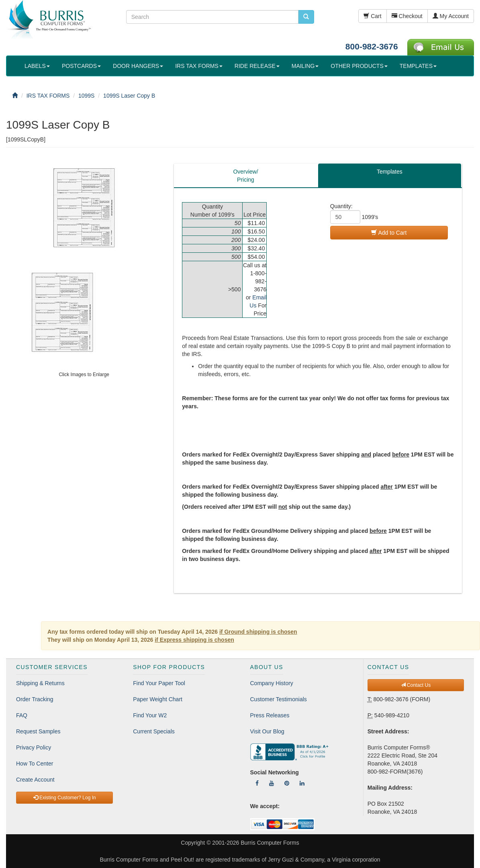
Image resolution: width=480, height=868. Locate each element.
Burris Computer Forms (270, 843)
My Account (451, 16)
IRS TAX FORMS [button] (199, 66)
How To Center (35, 764)
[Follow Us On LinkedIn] (302, 783)
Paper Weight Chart (158, 699)
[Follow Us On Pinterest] (287, 783)
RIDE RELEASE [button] (257, 66)
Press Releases (270, 715)
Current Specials (154, 731)
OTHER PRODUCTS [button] (359, 66)
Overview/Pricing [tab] (245, 176)
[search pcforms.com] (306, 17)
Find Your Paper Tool (159, 683)
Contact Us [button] (416, 685)
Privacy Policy (34, 747)
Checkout (407, 16)
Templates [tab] (390, 172)
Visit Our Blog (267, 731)
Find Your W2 (150, 715)
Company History (272, 683)
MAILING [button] (305, 66)
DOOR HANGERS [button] (138, 66)
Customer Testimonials (279, 699)
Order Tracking (35, 699)
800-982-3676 (372, 46)
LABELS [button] (37, 66)
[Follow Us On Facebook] (257, 783)
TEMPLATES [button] (418, 66)
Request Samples (38, 731)
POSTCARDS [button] (81, 66)
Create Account (35, 780)
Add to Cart (389, 233)
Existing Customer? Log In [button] (65, 798)
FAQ (22, 715)
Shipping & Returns (40, 683)
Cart (372, 16)
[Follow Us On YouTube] (272, 783)
